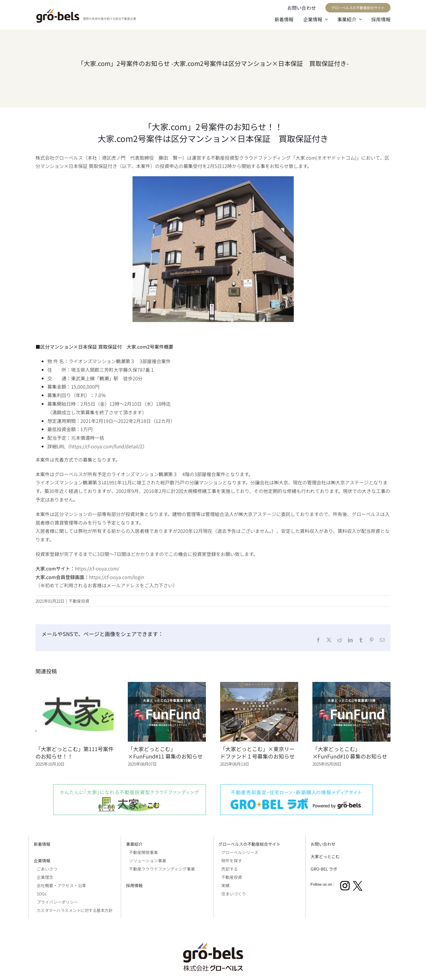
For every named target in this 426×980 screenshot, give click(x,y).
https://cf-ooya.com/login (117, 577)
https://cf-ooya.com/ (97, 568)
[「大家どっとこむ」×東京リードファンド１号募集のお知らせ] (259, 685)
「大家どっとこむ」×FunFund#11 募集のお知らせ (165, 752)
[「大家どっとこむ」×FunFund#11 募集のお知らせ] (167, 685)
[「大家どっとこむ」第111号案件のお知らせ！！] (75, 685)
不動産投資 (79, 601)
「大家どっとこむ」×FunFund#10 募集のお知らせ (350, 752)
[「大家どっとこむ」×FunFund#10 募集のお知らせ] (351, 685)
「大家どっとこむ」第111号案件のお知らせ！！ (75, 752)
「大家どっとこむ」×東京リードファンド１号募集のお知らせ (257, 752)
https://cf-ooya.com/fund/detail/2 (106, 446)
